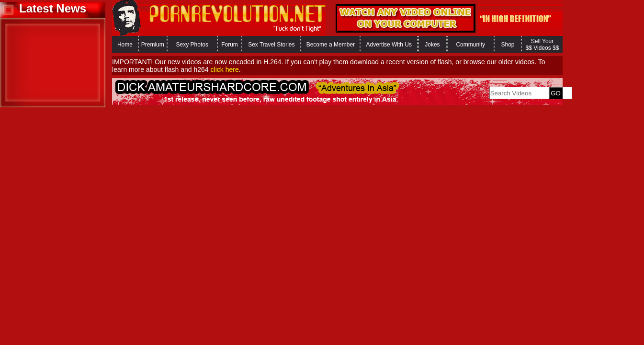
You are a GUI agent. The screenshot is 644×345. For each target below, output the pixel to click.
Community (470, 45)
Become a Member (331, 45)
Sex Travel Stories (271, 45)
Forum (230, 45)
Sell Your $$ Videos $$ (542, 45)
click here (225, 69)
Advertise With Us (389, 45)
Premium (153, 45)
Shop (508, 45)
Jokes (432, 45)
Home (125, 45)
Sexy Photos (192, 45)
